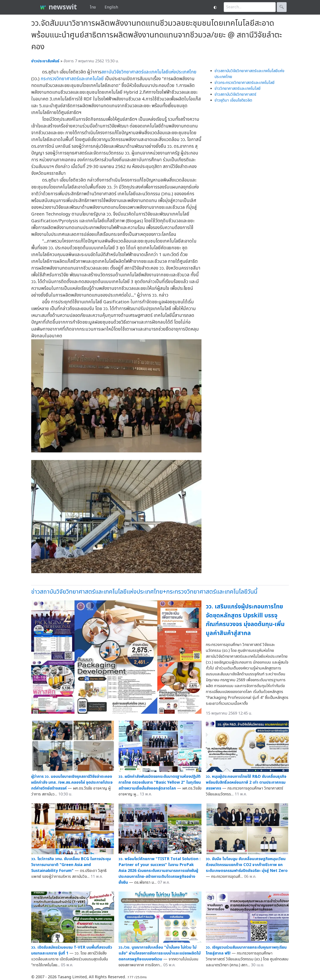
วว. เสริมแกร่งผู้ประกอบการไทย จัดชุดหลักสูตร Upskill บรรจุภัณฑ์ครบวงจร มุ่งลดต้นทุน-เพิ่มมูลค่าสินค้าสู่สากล (245, 620)
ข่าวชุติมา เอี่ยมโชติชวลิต (233, 100)
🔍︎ (282, 7)
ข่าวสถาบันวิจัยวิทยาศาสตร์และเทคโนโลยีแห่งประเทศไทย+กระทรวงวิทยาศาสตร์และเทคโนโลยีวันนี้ (144, 592)
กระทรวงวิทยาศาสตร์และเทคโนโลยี (72, 79)
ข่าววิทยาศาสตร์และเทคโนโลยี (237, 89)
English (111, 7)
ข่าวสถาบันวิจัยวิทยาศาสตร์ (235, 94)
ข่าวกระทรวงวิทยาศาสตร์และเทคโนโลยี (244, 83)
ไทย (93, 7)
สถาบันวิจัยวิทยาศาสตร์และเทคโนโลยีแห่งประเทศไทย (149, 72)
